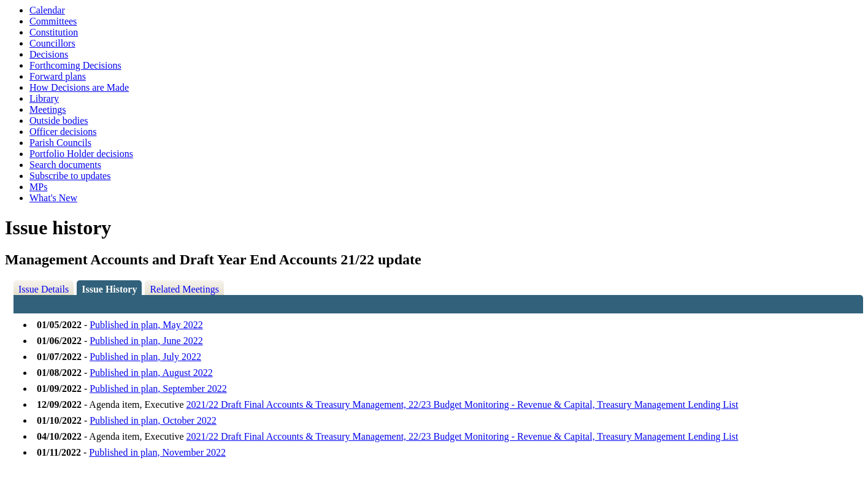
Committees (53, 21)
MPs (38, 187)
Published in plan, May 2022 (146, 325)
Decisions (49, 54)
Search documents (65, 165)
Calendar (47, 10)
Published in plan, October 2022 (153, 420)
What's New (53, 198)
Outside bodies (59, 121)
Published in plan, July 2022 (145, 357)
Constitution (54, 32)
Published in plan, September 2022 (158, 389)
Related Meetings (184, 289)
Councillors (52, 43)
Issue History (109, 289)
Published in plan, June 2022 (146, 341)
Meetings (48, 109)
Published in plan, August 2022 (151, 373)
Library (44, 98)
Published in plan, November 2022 (157, 452)
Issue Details (44, 289)
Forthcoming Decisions (75, 65)
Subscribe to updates (70, 176)
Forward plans (58, 76)
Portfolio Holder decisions (81, 154)
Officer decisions (63, 132)
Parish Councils (60, 143)
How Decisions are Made (79, 87)
